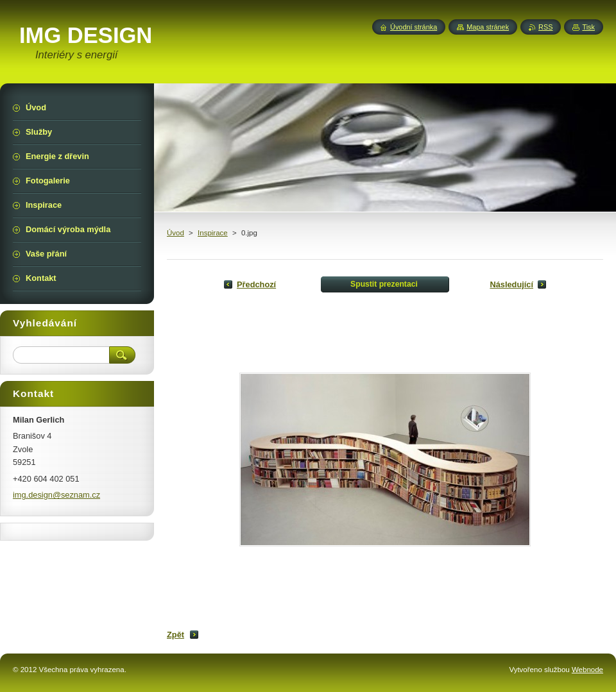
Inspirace (213, 233)
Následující (511, 284)
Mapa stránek (488, 27)
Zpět (175, 635)
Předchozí (256, 284)
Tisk (588, 27)
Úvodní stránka (414, 27)
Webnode (587, 670)
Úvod (175, 233)
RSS (545, 27)
